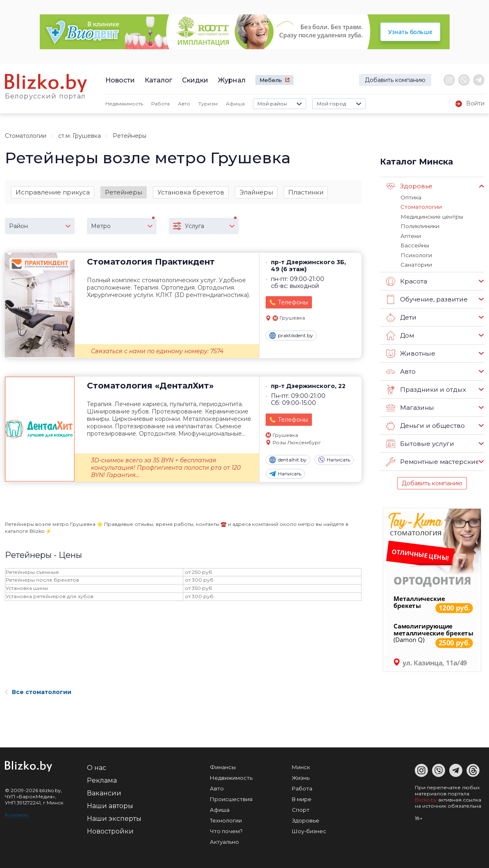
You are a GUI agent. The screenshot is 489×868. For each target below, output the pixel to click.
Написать (334, 460)
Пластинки (306, 192)
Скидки (195, 80)
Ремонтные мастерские (432, 460)
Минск (301, 765)
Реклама (102, 779)
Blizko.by (426, 798)
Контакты (17, 813)
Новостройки (110, 830)
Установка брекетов (191, 192)
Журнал (232, 80)
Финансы (223, 765)
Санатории (416, 263)
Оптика (411, 197)
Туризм (208, 104)
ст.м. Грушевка (80, 136)
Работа (160, 104)
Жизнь (301, 776)
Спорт (301, 808)
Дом (400, 334)
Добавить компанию (395, 80)
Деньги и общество (425, 424)
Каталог (158, 80)
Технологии (226, 819)
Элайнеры (256, 192)
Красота (407, 280)
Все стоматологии (38, 690)
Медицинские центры (431, 216)
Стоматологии (26, 136)
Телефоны (293, 303)
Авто (184, 104)
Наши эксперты (114, 817)
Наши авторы (110, 804)
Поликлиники (419, 226)
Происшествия (231, 797)
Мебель (271, 80)
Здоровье (409, 186)
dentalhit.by (288, 460)
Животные (410, 352)
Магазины (410, 406)
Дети (401, 316)
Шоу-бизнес (309, 829)
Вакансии (104, 791)
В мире (302, 797)
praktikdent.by (291, 336)
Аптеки (411, 235)
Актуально (224, 840)
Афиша (235, 104)
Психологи (416, 254)
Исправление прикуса (53, 192)
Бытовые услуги (419, 442)
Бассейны (414, 244)
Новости (120, 80)
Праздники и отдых (425, 388)
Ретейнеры (124, 192)
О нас (97, 766)
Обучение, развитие (426, 298)
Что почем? (226, 829)
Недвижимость (124, 104)
